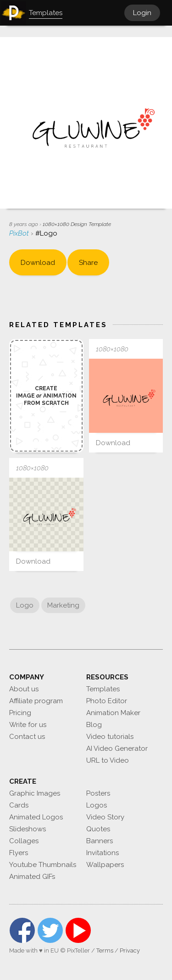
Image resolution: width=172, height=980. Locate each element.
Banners (100, 841)
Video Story (105, 817)
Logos (97, 805)
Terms (105, 950)
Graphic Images (35, 793)
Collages (24, 841)
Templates (103, 689)
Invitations (103, 853)
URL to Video (108, 760)
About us (24, 689)
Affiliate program (36, 701)
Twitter (50, 930)
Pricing (20, 713)
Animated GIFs (32, 877)
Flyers (19, 853)
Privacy (130, 950)
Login (142, 13)
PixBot (20, 233)
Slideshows (28, 829)
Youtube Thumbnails (43, 865)
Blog (94, 725)
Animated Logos (36, 817)
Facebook (22, 930)
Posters (98, 793)
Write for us (28, 725)
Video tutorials (110, 737)
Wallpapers (105, 865)
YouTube (78, 930)
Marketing (63, 605)
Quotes (98, 829)
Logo (25, 605)
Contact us (27, 737)
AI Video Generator (117, 748)
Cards (19, 805)
